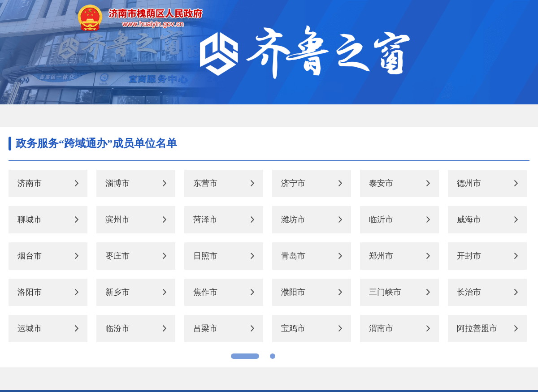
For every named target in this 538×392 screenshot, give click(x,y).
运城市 (30, 328)
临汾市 (117, 328)
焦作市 (205, 292)
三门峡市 (385, 292)
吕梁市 (205, 328)
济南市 (30, 183)
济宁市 (293, 183)
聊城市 (30, 220)
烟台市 (30, 256)
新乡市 (117, 292)
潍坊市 (293, 220)
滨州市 (117, 220)
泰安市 (381, 183)
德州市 (469, 183)
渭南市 (381, 328)
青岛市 (293, 256)
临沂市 (381, 220)
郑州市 (381, 256)
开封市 (469, 256)
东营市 (205, 183)
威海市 (469, 220)
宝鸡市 (293, 328)
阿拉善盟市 (477, 328)
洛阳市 (30, 292)
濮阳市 (293, 292)
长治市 (469, 292)
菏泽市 (205, 220)
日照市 (205, 256)
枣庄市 (117, 256)
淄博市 (117, 183)
